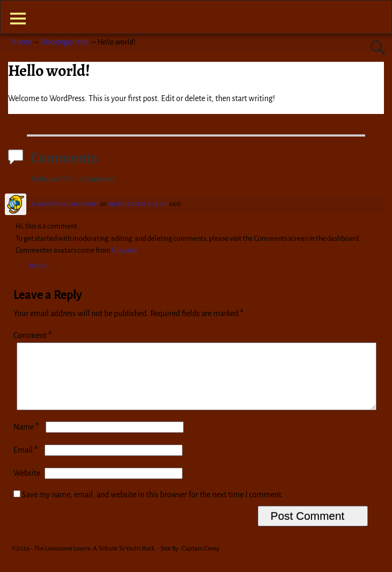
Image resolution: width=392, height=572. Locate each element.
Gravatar (125, 250)
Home (21, 42)
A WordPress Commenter (65, 204)
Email (27, 463)
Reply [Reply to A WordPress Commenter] (39, 266)
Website (27, 486)
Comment (34, 335)
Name (27, 440)
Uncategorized (64, 42)
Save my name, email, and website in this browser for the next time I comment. (153, 507)
